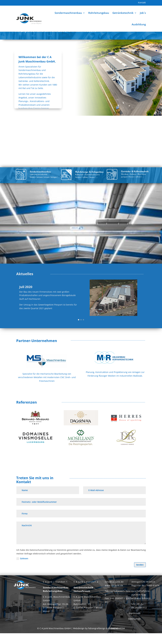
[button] (79, 330)
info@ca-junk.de (114, 595)
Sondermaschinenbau (68, 13)
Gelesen (22, 569)
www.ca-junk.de (114, 598)
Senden (140, 575)
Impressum (134, 626)
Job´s (143, 13)
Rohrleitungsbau (99, 13)
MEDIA (117, 641)
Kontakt (142, 3)
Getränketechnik (123, 13)
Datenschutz (134, 631)
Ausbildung (139, 24)
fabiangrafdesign (97, 641)
